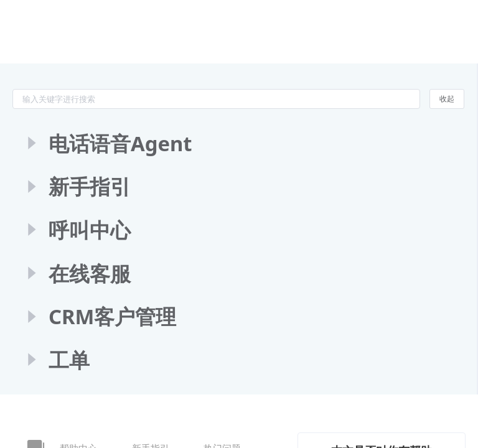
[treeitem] (238, 144)
